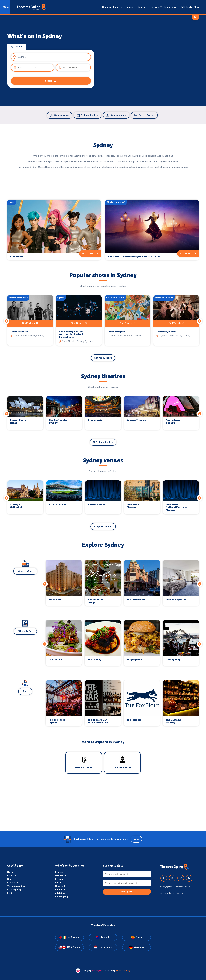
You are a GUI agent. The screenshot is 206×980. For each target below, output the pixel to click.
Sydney (59, 872)
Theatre (117, 7)
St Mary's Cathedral (16, 506)
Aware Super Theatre (173, 421)
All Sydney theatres (103, 442)
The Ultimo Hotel (137, 600)
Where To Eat (25, 631)
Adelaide (60, 893)
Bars (25, 691)
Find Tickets (90, 254)
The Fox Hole (134, 720)
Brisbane (60, 879)
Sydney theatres (88, 115)
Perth (58, 883)
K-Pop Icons (17, 257)
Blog (196, 7)
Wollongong (61, 897)
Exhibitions (170, 7)
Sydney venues (116, 115)
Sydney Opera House (18, 421)
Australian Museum (133, 506)
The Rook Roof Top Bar (57, 721)
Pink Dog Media (98, 971)
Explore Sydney (144, 115)
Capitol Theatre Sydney (58, 421)
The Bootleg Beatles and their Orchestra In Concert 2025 (72, 334)
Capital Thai (56, 660)
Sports (141, 7)
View (136, 839)
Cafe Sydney (173, 660)
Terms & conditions (17, 886)
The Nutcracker (19, 332)
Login (10, 893)
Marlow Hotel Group (95, 601)
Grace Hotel (55, 600)
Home (10, 872)
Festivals (154, 7)
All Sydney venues (103, 526)
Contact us (13, 883)
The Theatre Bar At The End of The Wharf (98, 721)
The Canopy (94, 660)
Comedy (107, 7)
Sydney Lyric (95, 420)
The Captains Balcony (173, 721)
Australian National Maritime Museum (176, 507)
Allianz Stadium (97, 504)
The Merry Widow (166, 332)
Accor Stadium (57, 504)
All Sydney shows (103, 358)
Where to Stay (25, 571)
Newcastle (61, 886)
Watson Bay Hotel (176, 600)
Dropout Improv (116, 332)
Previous (6, 321)
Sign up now (127, 892)
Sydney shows (59, 115)
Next (200, 321)
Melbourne (61, 875)
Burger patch (134, 660)
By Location (16, 47)
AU (4, 7)
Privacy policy (14, 890)
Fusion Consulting (123, 971)
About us (12, 875)
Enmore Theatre (136, 420)
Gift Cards (186, 7)
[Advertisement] (103, 811)
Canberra (60, 890)
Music (130, 7)
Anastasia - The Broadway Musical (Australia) (134, 257)
